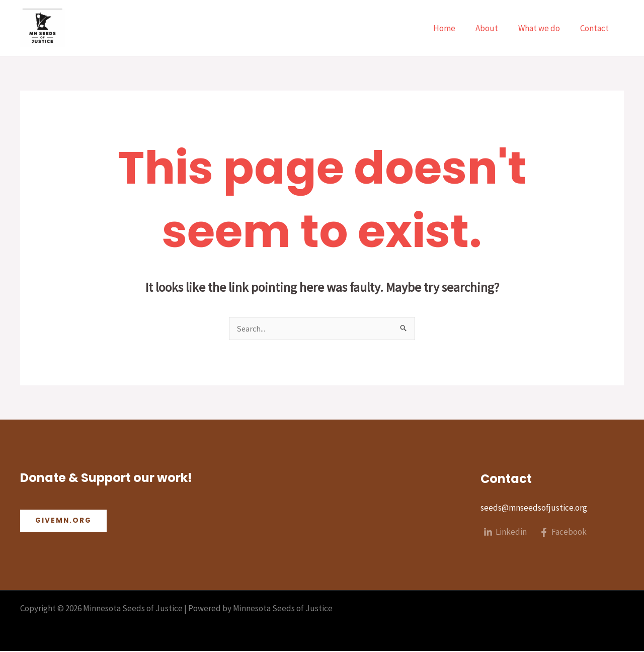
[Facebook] (564, 533)
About (494, 28)
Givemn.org (64, 522)
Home (455, 28)
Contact (596, 28)
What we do (544, 28)
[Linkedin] (506, 533)
